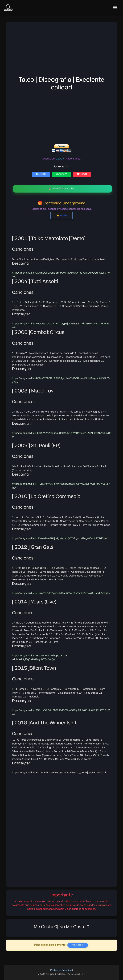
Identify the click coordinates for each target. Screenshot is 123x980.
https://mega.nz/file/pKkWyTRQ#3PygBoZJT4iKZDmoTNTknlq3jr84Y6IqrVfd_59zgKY (61, 593)
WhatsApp (62, 174)
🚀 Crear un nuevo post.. (63, 189)
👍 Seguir (62, 216)
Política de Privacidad (62, 970)
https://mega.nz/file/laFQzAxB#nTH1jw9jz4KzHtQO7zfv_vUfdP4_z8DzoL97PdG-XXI (60, 539)
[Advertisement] (61, 50)
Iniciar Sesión (78, 945)
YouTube (82, 174)
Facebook (41, 174)
